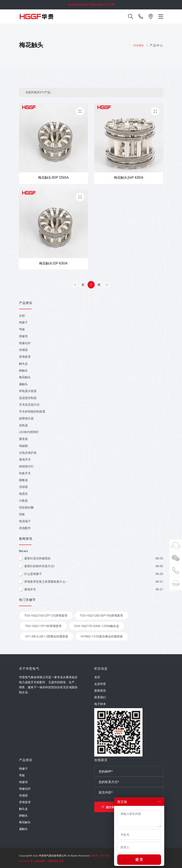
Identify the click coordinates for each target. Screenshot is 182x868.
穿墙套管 (25, 357)
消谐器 (23, 487)
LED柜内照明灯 (29, 432)
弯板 (22, 329)
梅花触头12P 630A (53, 263)
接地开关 (25, 459)
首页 (97, 677)
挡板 (22, 514)
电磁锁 (23, 446)
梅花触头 (25, 377)
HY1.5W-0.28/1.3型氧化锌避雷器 (47, 636)
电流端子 (25, 521)
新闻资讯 (100, 690)
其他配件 (25, 528)
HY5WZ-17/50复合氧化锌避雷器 (102, 636)
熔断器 (23, 480)
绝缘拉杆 (25, 343)
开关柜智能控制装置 (32, 411)
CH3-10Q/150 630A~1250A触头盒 (97, 626)
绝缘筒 (23, 336)
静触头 (23, 370)
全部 (22, 316)
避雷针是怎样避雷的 (94, 558)
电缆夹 (23, 494)
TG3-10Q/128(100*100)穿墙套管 (102, 615)
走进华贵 (100, 684)
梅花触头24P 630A (129, 178)
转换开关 (25, 473)
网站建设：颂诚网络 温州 (50, 861)
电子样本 (100, 704)
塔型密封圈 (26, 507)
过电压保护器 (28, 453)
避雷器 (23, 439)
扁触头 (23, 384)
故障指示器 (26, 418)
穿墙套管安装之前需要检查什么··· (94, 582)
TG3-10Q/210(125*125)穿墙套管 (46, 615)
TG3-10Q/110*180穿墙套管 (43, 626)
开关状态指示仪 (29, 405)
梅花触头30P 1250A (53, 178)
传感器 (23, 350)
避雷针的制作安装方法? (94, 566)
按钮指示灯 (26, 466)
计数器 (23, 501)
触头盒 (23, 363)
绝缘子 (23, 322)
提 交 (139, 860)
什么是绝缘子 (94, 574)
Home (139, 45)
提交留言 (109, 807)
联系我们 (100, 697)
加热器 (23, 425)
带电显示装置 (28, 391)
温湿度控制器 (28, 398)
